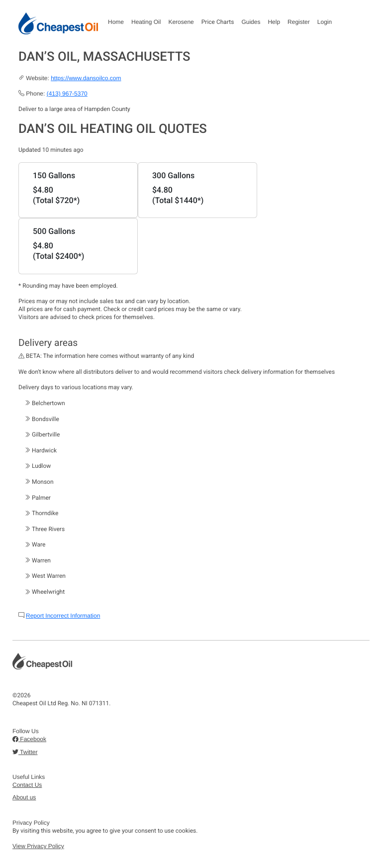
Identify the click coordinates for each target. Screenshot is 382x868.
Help (274, 22)
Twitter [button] (25, 752)
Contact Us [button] (27, 785)
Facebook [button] (29, 739)
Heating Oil (146, 22)
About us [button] (24, 797)
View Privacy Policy (38, 846)
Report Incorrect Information (63, 616)
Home (116, 22)
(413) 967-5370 (67, 94)
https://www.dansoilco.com (86, 78)
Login (325, 22)
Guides (251, 22)
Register (299, 22)
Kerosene (181, 22)
